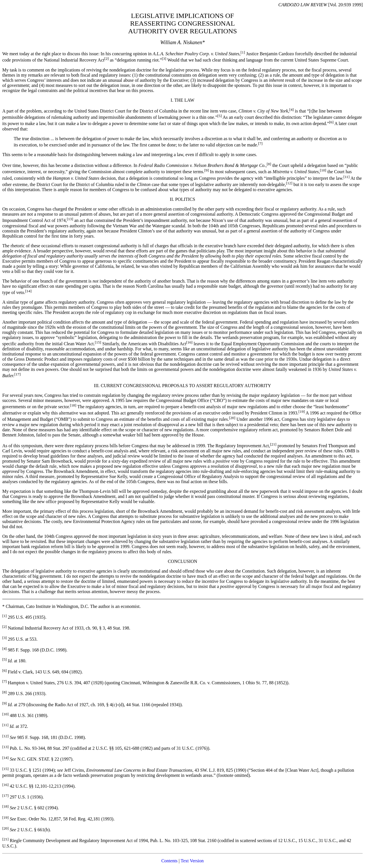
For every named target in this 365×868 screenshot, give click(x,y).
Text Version (192, 861)
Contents (170, 861)
